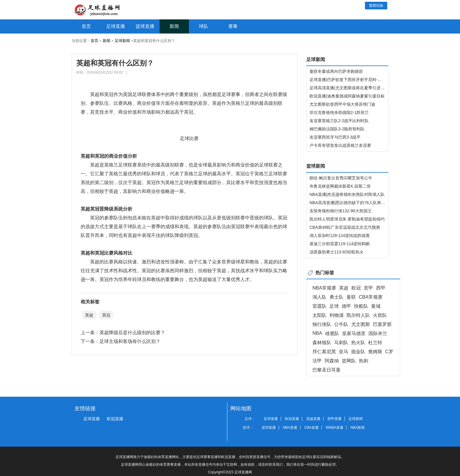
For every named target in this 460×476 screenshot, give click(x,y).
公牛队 (341, 324)
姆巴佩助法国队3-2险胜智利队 (337, 129)
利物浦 (336, 315)
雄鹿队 (332, 333)
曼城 (376, 306)
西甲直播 (334, 419)
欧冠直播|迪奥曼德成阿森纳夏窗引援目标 (347, 96)
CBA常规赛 (371, 297)
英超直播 (313, 419)
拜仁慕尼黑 (324, 352)
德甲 (346, 306)
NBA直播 (290, 428)
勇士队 (336, 297)
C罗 (389, 352)
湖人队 (319, 297)
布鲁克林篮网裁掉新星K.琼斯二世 (340, 186)
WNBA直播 (334, 428)
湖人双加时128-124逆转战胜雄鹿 (340, 236)
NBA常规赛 (324, 288)
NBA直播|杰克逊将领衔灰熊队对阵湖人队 (347, 194)
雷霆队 (319, 306)
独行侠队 (322, 324)
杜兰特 (375, 343)
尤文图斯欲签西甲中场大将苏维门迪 (342, 104)
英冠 (106, 315)
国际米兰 (378, 333)
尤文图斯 (361, 324)
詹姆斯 (375, 352)
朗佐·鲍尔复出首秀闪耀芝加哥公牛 (341, 178)
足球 (334, 306)
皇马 (344, 352)
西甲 (381, 288)
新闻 (174, 26)
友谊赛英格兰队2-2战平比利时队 (339, 121)
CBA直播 (311, 428)
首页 (86, 26)
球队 (204, 26)
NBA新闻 (358, 428)
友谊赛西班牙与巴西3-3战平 (335, 137)
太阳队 (319, 315)
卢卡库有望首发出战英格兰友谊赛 (340, 145)
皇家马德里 (354, 333)
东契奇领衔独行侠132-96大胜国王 (341, 211)
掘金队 (358, 352)
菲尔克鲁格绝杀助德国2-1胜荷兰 (339, 112)
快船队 (361, 306)
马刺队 (341, 343)
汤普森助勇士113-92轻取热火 (336, 252)
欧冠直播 (115, 419)
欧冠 (356, 288)
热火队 (358, 343)
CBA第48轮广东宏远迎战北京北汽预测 (345, 227)
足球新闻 (122, 41)
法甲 (317, 361)
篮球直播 (145, 26)
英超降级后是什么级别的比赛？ (132, 333)
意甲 (368, 288)
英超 (89, 315)
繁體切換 (376, 6)
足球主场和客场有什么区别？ (130, 341)
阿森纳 (332, 361)
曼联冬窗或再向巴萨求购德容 (336, 71)
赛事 (233, 26)
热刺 (363, 361)
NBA (317, 333)
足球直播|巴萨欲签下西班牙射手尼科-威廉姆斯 (352, 80)
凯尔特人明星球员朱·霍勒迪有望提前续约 (347, 219)
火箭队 (380, 315)
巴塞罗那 (382, 324)
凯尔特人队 (358, 315)
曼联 (351, 297)
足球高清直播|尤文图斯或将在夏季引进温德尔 (351, 88)
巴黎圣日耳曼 (327, 370)
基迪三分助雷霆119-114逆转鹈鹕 (340, 244)
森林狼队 (322, 343)
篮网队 (349, 361)
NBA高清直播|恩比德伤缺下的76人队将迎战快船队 (356, 203)
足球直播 (116, 26)
